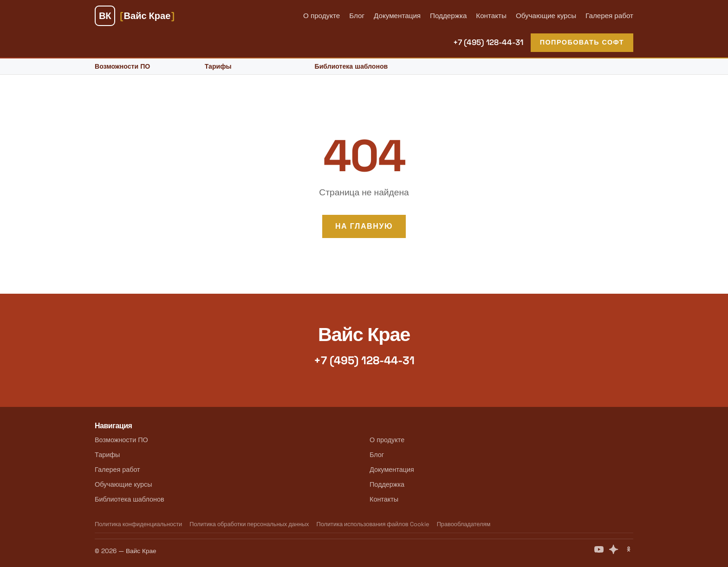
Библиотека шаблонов (351, 66)
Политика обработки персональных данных (249, 524)
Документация (397, 16)
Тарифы (218, 66)
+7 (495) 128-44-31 (488, 42)
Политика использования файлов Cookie (373, 524)
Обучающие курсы (546, 16)
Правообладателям (464, 524)
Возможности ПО (122, 66)
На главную (364, 226)
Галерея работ (609, 16)
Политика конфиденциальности (138, 524)
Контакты (491, 16)
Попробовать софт (582, 42)
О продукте (322, 16)
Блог (357, 16)
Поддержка (448, 16)
